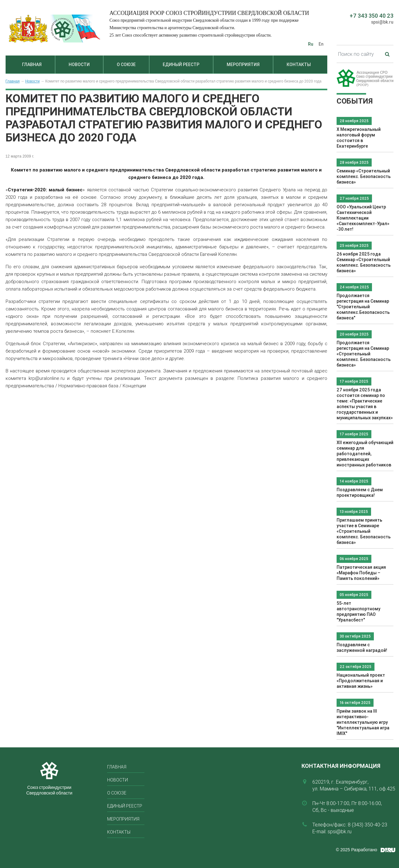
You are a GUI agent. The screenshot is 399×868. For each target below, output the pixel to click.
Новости (79, 65)
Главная (32, 65)
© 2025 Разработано (357, 850)
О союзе (126, 65)
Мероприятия (243, 65)
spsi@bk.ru (382, 22)
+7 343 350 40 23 (372, 16)
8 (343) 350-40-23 (367, 825)
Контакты (299, 65)
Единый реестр (181, 65)
